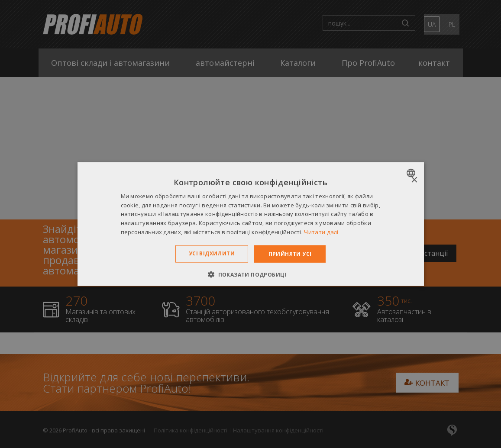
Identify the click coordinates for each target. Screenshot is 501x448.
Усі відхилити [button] (212, 253)
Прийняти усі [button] (290, 253)
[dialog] (251, 224)
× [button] (414, 180)
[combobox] (412, 173)
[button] (250, 274)
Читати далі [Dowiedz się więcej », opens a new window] (321, 232)
